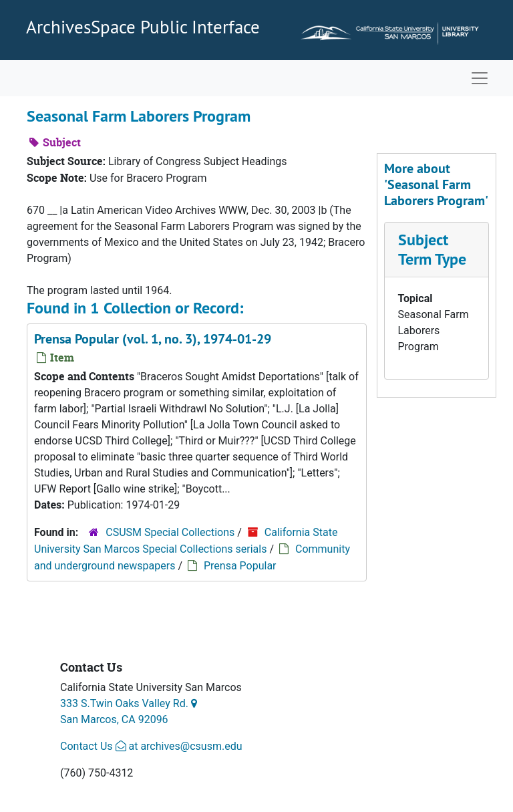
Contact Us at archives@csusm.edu (151, 746)
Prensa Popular (240, 566)
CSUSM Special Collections (170, 532)
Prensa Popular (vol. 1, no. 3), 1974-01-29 (153, 339)
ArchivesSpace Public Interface (143, 27)
